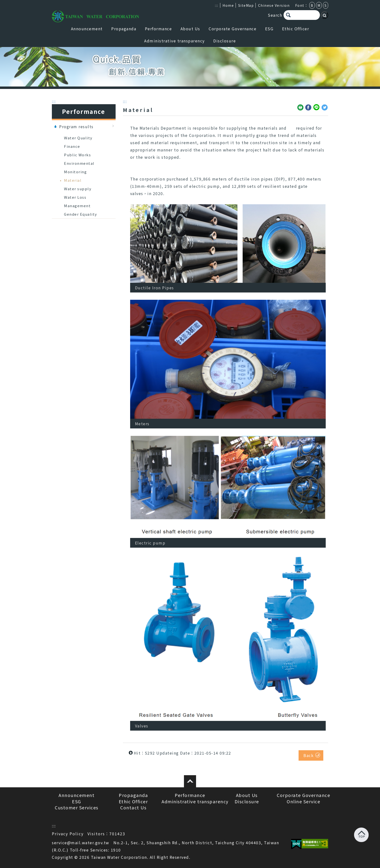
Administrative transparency (174, 41)
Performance (158, 29)
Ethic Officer (296, 29)
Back (309, 755)
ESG (269, 29)
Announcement (87, 29)
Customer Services (77, 807)
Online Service (303, 801)
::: (217, 5)
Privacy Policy (68, 834)
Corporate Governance (233, 29)
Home (228, 5)
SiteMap (246, 5)
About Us (190, 29)
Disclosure (225, 41)
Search (275, 15)
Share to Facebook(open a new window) (309, 108)
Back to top (361, 835)
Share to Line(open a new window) (317, 108)
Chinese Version (274, 5)
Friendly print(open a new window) (301, 108)
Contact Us (133, 807)
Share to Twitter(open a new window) (325, 108)
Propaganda (124, 29)
